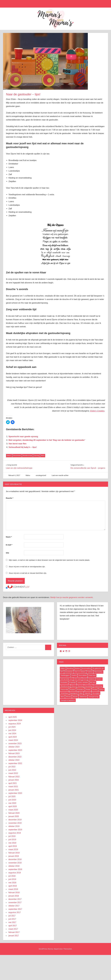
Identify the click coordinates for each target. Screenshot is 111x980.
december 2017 (15, 899)
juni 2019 (12, 840)
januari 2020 (14, 816)
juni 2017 (12, 919)
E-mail (9, 545)
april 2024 (13, 737)
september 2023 (15, 750)
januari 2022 (14, 780)
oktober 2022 (14, 760)
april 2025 (13, 717)
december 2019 (15, 820)
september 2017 (15, 909)
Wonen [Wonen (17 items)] (75, 697)
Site (8, 553)
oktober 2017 (14, 906)
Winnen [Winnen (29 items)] (69, 697)
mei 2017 (12, 922)
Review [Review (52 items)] (95, 690)
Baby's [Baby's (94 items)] (63, 668)
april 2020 (13, 806)
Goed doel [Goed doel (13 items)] (92, 675)
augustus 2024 (15, 724)
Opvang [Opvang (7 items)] (80, 686)
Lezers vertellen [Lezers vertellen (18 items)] (83, 682)
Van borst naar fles (17, 444)
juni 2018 (12, 879)
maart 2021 (13, 787)
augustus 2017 (15, 912)
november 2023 (15, 743)
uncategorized (41, 475)
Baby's (9, 455)
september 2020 (15, 793)
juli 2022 (12, 767)
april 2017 (13, 926)
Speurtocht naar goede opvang (23, 437)
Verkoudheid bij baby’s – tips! (23, 447)
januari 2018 (14, 896)
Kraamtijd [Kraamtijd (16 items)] (72, 682)
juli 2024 (12, 727)
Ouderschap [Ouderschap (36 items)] (98, 686)
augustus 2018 (15, 873)
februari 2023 (14, 753)
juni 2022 (12, 770)
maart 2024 (13, 740)
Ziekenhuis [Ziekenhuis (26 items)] (83, 697)
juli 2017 (12, 916)
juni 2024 (12, 730)
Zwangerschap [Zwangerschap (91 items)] (94, 697)
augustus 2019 (15, 833)
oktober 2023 (14, 747)
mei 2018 (12, 883)
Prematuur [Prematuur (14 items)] (80, 690)
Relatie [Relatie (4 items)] (88, 690)
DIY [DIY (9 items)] (62, 672)
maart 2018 (13, 889)
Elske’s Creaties (97, 411)
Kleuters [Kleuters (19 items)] (99, 679)
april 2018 (13, 886)
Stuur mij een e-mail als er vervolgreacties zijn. (27, 567)
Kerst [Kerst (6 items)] (85, 679)
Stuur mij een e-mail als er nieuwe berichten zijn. (28, 573)
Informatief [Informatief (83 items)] (78, 679)
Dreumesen (17, 455)
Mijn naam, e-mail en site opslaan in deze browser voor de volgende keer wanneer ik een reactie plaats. (49, 560)
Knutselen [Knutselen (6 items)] (64, 682)
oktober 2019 (14, 826)
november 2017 (15, 902)
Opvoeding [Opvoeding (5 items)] (88, 686)
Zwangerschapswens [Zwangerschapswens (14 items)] (68, 700)
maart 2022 (13, 773)
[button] (45, 61)
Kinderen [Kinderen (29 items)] (91, 679)
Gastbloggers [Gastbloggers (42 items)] (65, 675)
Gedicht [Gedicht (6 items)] (74, 675)
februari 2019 (14, 853)
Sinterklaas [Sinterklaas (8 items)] (64, 693)
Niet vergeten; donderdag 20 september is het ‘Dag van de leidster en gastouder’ (47, 440)
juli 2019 (12, 836)
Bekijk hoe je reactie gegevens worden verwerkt (72, 597)
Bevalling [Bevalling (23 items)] (70, 668)
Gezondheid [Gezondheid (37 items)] (83, 675)
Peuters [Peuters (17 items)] (72, 690)
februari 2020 (14, 813)
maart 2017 (13, 929)
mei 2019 (12, 843)
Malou (28, 475)
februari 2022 (14, 777)
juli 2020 (12, 796)
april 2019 (13, 846)
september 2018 (15, 869)
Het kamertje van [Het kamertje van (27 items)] (66, 679)
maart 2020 (13, 810)
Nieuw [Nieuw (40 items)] (74, 686)
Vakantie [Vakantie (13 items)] (88, 693)
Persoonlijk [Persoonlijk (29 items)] (64, 690)
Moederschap (27, 455)
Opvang (36, 455)
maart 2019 (13, 849)
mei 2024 (12, 734)
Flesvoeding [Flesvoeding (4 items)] (98, 672)
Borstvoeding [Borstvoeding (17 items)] (86, 668)
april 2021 (13, 783)
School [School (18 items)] (101, 690)
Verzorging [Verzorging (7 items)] (96, 693)
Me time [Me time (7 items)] (93, 682)
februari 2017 (14, 932)
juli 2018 (12, 876)
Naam (9, 537)
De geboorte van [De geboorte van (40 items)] (98, 668)
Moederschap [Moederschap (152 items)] (65, 686)
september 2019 (15, 830)
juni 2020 (12, 800)
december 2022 (15, 757)
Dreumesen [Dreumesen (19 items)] (69, 672)
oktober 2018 (14, 866)
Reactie (10, 498)
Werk (43, 455)
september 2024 (15, 720)
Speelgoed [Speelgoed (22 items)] (74, 693)
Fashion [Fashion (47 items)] (90, 672)
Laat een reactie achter (60, 475)
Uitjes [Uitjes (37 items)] (81, 693)
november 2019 (15, 823)
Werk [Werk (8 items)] (62, 697)
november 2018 (15, 863)
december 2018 (15, 859)
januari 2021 (14, 790)
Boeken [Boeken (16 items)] (77, 668)
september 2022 (15, 763)
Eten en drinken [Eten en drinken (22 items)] (80, 672)
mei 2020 (12, 803)
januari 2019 (14, 856)
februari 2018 (14, 893)
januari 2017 (14, 936)
